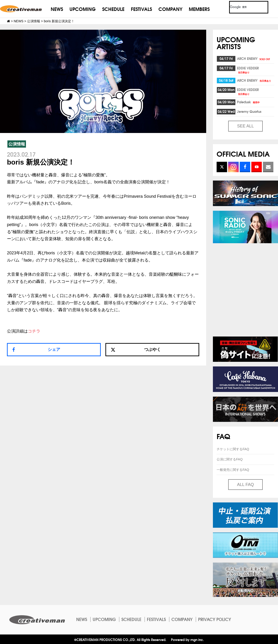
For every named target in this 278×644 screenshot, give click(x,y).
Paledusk (249, 102)
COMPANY (170, 9)
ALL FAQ (245, 485)
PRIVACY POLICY (215, 619)
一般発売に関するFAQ (233, 470)
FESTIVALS (141, 9)
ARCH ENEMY (254, 58)
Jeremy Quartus (249, 111)
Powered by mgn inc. (187, 639)
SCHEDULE (113, 9)
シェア (54, 350)
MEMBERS (199, 9)
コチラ (34, 331)
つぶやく (136, 350)
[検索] (243, 7)
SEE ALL (245, 126)
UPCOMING (83, 9)
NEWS (57, 9)
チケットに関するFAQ (233, 449)
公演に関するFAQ (230, 459)
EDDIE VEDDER (248, 70)
